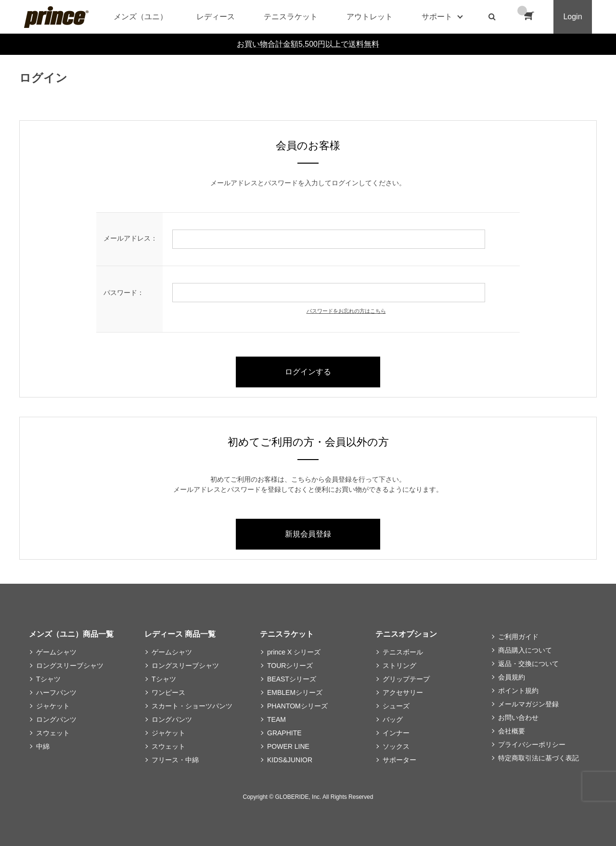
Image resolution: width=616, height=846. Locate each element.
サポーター (399, 760)
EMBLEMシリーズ (295, 692)
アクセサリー (403, 692)
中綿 (43, 746)
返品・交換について (528, 664)
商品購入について (525, 650)
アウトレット (370, 17)
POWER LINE (288, 746)
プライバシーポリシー (532, 744)
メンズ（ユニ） (141, 17)
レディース (216, 17)
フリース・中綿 (175, 760)
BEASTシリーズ (292, 679)
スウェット (53, 733)
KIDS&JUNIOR (290, 760)
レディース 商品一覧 (180, 634)
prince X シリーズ (294, 652)
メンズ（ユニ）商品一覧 (71, 634)
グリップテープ (406, 679)
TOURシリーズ (290, 666)
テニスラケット (291, 17)
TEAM (276, 719)
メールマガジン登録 (528, 704)
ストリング (399, 666)
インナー (396, 733)
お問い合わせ (518, 718)
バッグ (393, 719)
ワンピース (168, 692)
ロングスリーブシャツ (70, 666)
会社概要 (512, 731)
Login (572, 17)
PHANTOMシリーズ (297, 706)
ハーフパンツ (56, 692)
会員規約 (512, 677)
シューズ (396, 706)
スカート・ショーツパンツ (192, 706)
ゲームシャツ (56, 652)
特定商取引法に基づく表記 (539, 758)
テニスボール (403, 652)
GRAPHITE (284, 733)
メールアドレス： (130, 238)
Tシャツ (48, 679)
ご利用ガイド (518, 637)
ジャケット (53, 706)
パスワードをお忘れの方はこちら (346, 311)
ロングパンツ (56, 719)
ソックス (396, 746)
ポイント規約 (518, 691)
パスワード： (124, 293)
